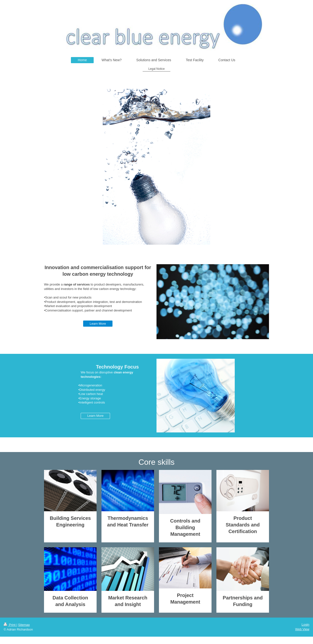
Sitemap (24, 625)
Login (305, 625)
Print (10, 625)
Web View (302, 629)
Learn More (98, 324)
